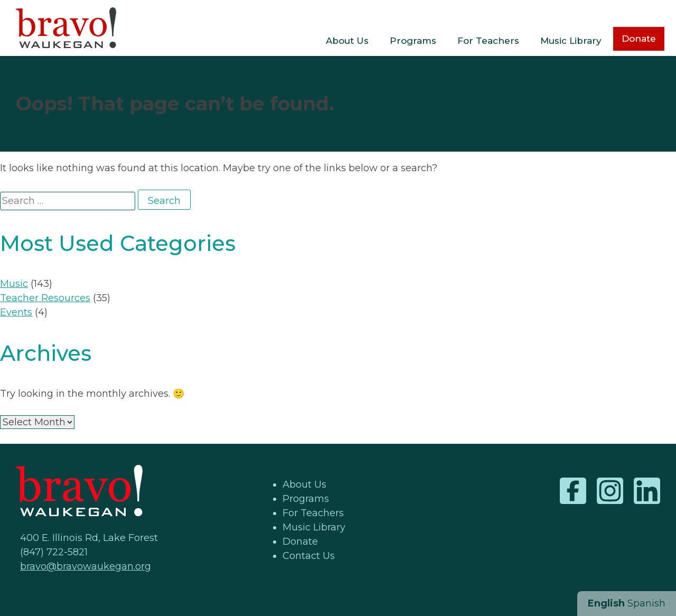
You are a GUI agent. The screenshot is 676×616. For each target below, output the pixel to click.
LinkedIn (647, 491)
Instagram (610, 491)
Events (16, 312)
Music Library (571, 41)
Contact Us (309, 556)
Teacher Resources (45, 298)
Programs (413, 41)
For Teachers (488, 41)
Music (14, 284)
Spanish (646, 603)
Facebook (573, 491)
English (606, 603)
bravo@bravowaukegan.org (86, 566)
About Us (347, 41)
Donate (639, 39)
